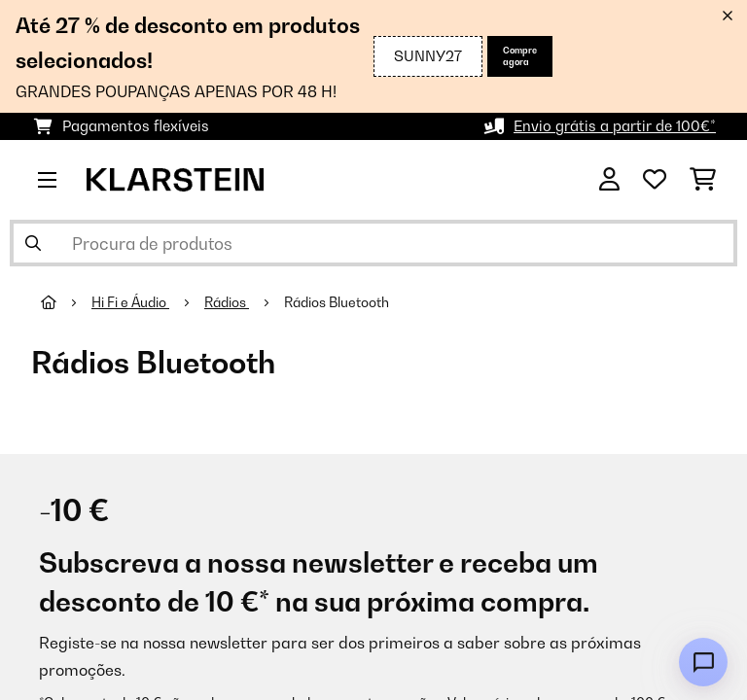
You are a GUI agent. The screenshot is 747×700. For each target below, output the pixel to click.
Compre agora (520, 56)
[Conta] (609, 180)
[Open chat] (703, 662)
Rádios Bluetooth (338, 302)
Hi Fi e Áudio (130, 302)
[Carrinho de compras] (703, 180)
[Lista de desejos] (655, 180)
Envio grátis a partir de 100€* (615, 126)
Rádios (227, 302)
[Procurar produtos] (373, 243)
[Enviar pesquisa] (33, 243)
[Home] (66, 302)
